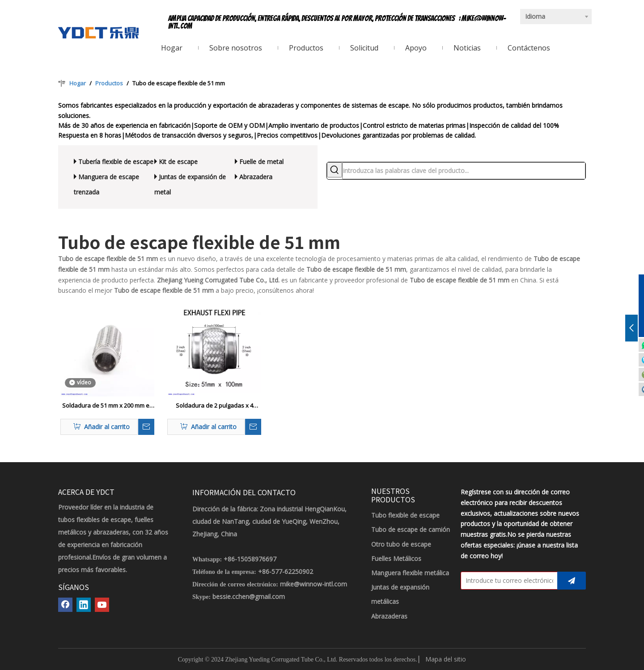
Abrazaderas (389, 616)
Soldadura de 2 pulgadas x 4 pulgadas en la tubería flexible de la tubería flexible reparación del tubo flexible (214, 406)
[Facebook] (65, 605)
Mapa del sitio (446, 659)
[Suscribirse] (572, 581)
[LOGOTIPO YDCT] (98, 33)
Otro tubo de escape (401, 544)
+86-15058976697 (250, 559)
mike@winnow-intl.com (314, 584)
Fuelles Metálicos (396, 558)
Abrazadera (256, 177)
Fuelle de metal (261, 162)
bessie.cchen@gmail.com (249, 596)
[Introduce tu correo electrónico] (507, 581)
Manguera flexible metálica (410, 573)
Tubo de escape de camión (411, 529)
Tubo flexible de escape (405, 515)
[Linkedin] (84, 605)
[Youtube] (102, 605)
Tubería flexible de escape (116, 162)
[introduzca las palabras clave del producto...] (464, 171)
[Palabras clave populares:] (335, 170)
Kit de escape (178, 162)
